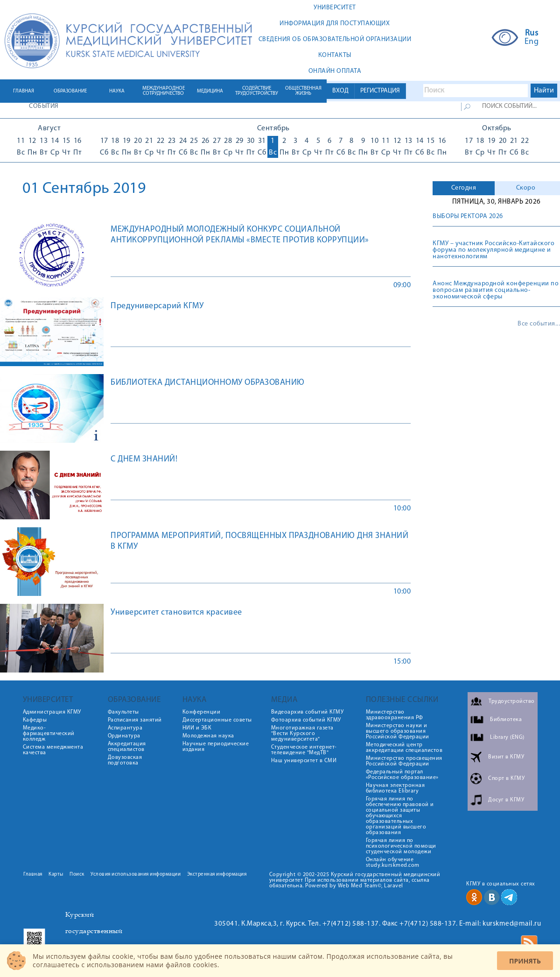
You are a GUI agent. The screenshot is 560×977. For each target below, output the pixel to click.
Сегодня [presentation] (464, 188)
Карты (56, 874)
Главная (33, 874)
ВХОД (340, 91)
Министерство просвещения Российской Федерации (404, 761)
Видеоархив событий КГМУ (308, 712)
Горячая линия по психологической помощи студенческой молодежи (401, 846)
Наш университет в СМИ (304, 761)
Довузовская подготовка (125, 760)
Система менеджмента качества (53, 750)
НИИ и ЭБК (197, 728)
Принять (525, 961)
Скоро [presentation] (526, 188)
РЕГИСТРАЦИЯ (380, 91)
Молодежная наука (208, 736)
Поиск (77, 874)
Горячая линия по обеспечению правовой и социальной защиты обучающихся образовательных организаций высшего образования (400, 816)
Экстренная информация (217, 874)
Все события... (539, 324)
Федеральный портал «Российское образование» (402, 775)
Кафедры (35, 720)
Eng (532, 42)
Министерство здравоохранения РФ (395, 715)
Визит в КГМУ (506, 757)
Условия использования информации (136, 874)
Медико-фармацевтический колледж (49, 734)
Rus (532, 34)
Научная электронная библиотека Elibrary (395, 788)
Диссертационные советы (217, 720)
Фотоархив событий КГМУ (306, 720)
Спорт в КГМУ (506, 779)
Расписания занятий (135, 720)
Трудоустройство (512, 701)
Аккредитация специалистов (127, 747)
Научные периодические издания (216, 747)
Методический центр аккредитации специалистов (404, 748)
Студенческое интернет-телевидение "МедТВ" (304, 750)
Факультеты (123, 712)
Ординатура (124, 736)
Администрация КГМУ (52, 712)
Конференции (202, 712)
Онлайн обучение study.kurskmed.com (393, 863)
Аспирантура (125, 728)
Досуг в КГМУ (506, 800)
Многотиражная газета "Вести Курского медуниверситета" (302, 734)
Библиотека (506, 720)
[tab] (464, 188)
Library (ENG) (507, 737)
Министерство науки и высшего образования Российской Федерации (398, 731)
